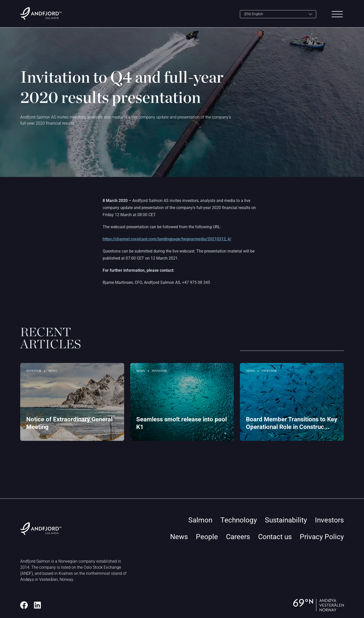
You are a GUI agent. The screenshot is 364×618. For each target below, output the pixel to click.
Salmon (200, 520)
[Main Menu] (337, 14)
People (207, 537)
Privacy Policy (322, 537)
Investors (329, 520)
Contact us (275, 537)
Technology (239, 520)
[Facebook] (24, 605)
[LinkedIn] (37, 605)
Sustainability (286, 520)
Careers (238, 537)
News (179, 537)
